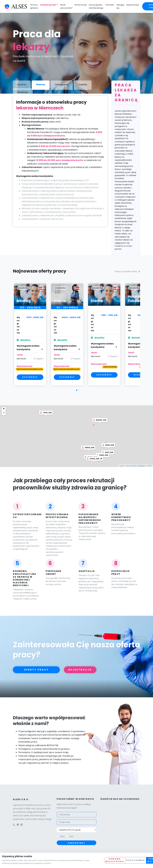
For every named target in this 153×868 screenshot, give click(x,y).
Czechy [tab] (83, 85)
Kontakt (110, 5)
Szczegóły (30, 377)
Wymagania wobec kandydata (28, 348)
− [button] (4, 413)
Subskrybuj (76, 843)
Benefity (23, 340)
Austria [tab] (22, 85)
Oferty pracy (36, 670)
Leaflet (121, 466)
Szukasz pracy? (48, 5)
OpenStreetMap (132, 466)
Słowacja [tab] (23, 92)
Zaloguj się (120, 6)
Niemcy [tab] (41, 85)
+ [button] (4, 409)
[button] (76, 390)
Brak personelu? (67, 6)
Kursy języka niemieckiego (96, 6)
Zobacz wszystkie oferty (127, 271)
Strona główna (34, 6)
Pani (62, 836)
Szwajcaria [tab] (62, 85)
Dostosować (136, 860)
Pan (71, 836)
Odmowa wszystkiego (115, 860)
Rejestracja (133, 5)
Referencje (81, 5)
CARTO (150, 466)
